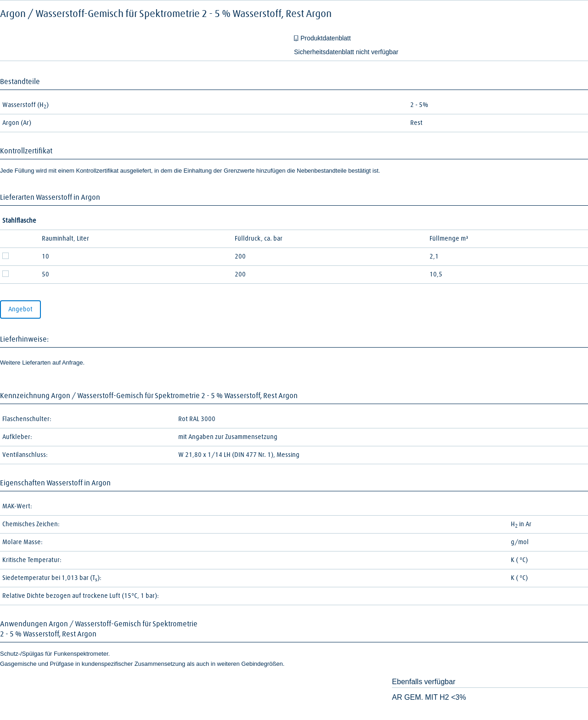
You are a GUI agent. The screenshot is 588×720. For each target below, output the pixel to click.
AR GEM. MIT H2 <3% (429, 697)
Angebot (20, 309)
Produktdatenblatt (326, 38)
